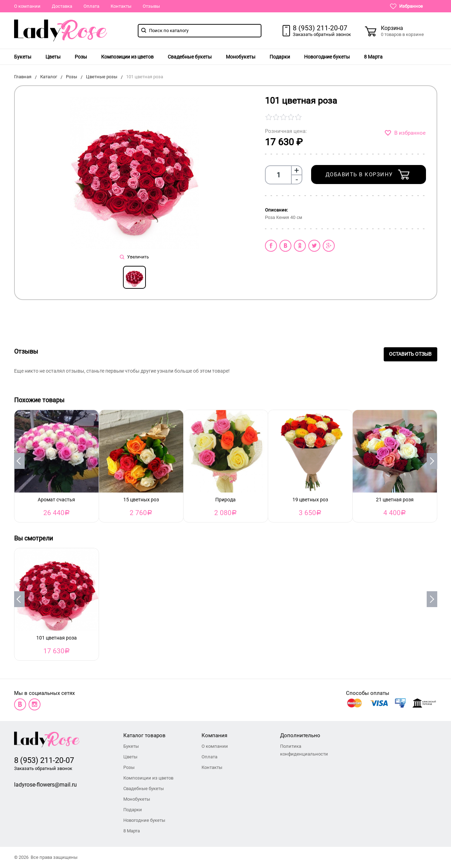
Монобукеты (241, 57)
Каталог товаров (144, 735)
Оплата (91, 6)
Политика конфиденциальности (304, 750)
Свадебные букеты (190, 57)
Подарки (280, 57)
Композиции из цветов (127, 57)
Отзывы (151, 6)
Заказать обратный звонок (322, 34)
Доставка (62, 6)
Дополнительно (300, 735)
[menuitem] (23, 57)
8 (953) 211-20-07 (320, 28)
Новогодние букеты (327, 57)
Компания (214, 735)
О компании (27, 6)
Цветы (53, 57)
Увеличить (134, 257)
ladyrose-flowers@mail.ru (45, 785)
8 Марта (373, 57)
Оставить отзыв (410, 354)
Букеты (23, 57)
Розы (81, 57)
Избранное (406, 6)
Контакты (121, 6)
